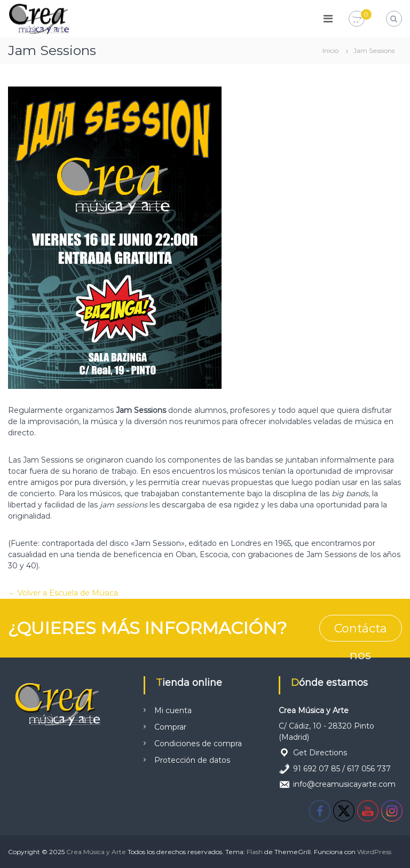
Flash (255, 852)
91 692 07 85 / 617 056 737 (342, 769)
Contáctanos (361, 631)
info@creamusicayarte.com (344, 784)
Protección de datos (192, 760)
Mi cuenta (173, 710)
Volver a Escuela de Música (67, 593)
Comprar (170, 727)
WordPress (374, 852)
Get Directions (320, 753)
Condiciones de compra (198, 744)
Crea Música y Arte (96, 852)
